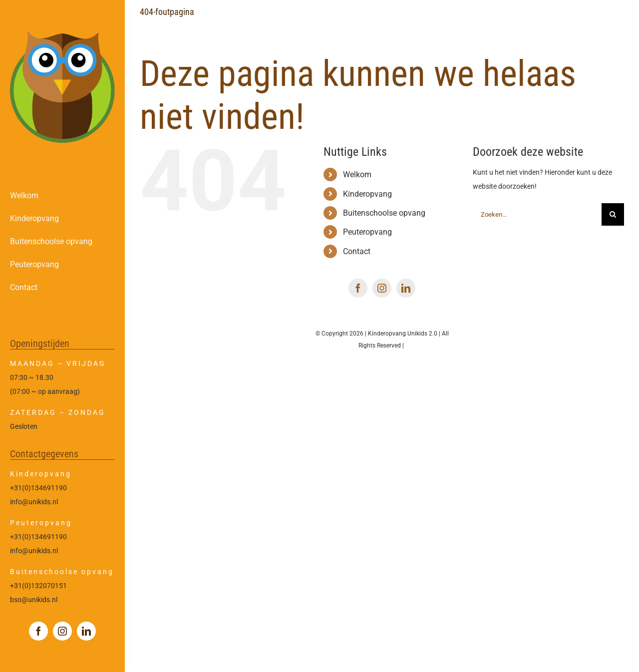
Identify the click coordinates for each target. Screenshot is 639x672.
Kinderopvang (367, 194)
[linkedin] (86, 631)
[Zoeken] (613, 214)
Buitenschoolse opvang (384, 213)
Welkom (357, 174)
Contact (357, 251)
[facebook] (38, 631)
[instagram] (62, 631)
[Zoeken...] (537, 214)
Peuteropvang (367, 232)
